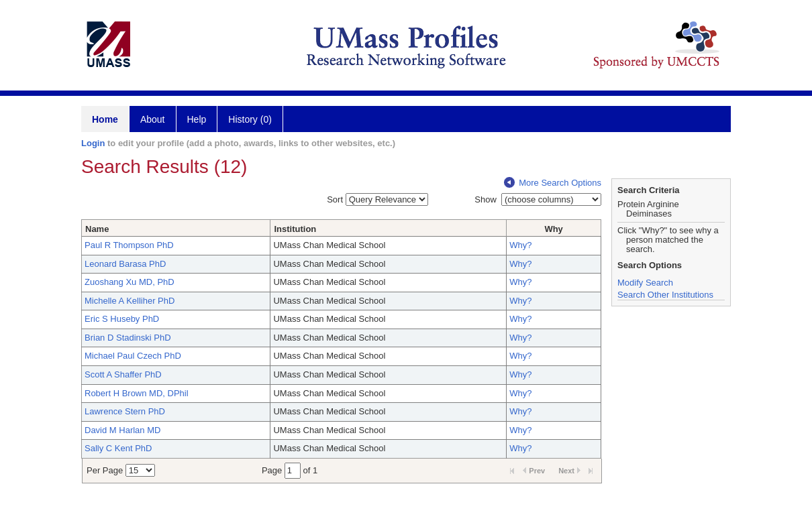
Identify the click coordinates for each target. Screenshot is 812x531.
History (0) (250, 119)
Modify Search (645, 283)
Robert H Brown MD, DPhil (137, 393)
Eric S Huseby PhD (122, 319)
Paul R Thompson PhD (129, 245)
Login (93, 143)
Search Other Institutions (665, 295)
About (153, 119)
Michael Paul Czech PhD (133, 356)
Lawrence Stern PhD (125, 411)
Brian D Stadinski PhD (128, 338)
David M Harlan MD (122, 430)
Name (97, 229)
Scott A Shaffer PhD (123, 374)
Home (105, 119)
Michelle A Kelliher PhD (130, 301)
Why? (520, 245)
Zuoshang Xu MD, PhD (130, 282)
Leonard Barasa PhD (125, 264)
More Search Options (553, 183)
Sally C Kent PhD (118, 448)
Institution (295, 229)
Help (197, 119)
